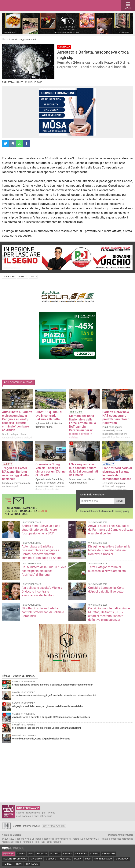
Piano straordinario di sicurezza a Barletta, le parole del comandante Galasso (117, 473)
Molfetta (65, 859)
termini (106, 511)
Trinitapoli (32, 864)
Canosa (67, 854)
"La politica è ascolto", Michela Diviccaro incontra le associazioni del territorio (42, 592)
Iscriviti (119, 501)
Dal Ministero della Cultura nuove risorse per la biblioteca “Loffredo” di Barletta (44, 571)
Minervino (36, 859)
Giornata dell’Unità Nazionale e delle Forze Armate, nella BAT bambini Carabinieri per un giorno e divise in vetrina (82, 427)
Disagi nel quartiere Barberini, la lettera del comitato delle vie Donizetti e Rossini (109, 550)
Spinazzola (122, 859)
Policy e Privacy (31, 826)
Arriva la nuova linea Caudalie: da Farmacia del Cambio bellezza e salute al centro (110, 530)
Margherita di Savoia (15, 859)
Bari (31, 854)
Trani (19, 864)
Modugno (51, 859)
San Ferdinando (103, 859)
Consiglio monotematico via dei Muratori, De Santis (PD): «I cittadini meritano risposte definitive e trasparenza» (109, 614)
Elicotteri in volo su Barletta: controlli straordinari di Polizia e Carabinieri (43, 612)
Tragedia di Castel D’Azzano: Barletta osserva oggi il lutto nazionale (15, 473)
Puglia (78, 859)
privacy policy (122, 511)
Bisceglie (42, 854)
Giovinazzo (109, 854)
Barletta (8, 854)
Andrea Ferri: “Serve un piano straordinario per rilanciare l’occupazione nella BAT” (41, 530)
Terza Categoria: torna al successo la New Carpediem (107, 569)
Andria (21, 854)
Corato (95, 854)
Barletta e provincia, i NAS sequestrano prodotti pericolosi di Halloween (117, 417)
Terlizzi (8, 864)
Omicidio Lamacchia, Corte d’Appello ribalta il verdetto (106, 590)
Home (5, 39)
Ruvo (88, 859)
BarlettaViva (21, 6)
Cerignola (81, 854)
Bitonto (55, 854)
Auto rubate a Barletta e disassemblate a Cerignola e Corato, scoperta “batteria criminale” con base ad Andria (17, 421)
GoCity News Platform (54, 826)
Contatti (17, 826)
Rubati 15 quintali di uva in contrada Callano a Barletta (49, 416)
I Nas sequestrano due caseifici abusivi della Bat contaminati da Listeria (83, 470)
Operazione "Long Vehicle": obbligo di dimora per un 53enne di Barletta (51, 470)
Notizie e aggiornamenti (23, 39)
